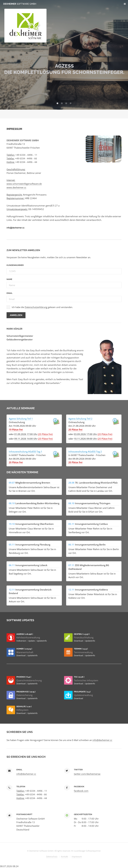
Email (10, 293)
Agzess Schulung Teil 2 (80, 419)
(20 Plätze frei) (45, 434)
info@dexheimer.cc (102, 740)
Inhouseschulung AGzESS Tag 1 (25, 452)
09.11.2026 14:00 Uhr (26, 439)
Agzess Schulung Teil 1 (21, 419)
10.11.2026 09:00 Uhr (85, 439)
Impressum (77, 856)
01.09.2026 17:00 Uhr (26, 434)
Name (9, 279)
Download (79, 641)
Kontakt (65, 856)
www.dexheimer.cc (16, 187)
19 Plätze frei (16, 430)
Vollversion (22, 641)
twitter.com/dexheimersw (87, 774)
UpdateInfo (42, 641)
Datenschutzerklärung (36, 307)
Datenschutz (52, 856)
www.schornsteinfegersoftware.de (24, 184)
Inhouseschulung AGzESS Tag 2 (85, 452)
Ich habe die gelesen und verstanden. (42, 307)
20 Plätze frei (75, 430)
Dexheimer (20, 4)
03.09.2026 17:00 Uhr (85, 434)
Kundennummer (15, 265)
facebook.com (81, 791)
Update (32, 641)
